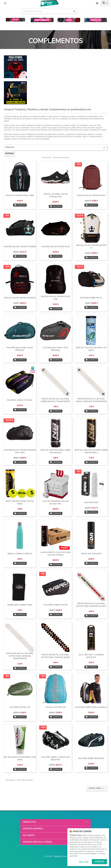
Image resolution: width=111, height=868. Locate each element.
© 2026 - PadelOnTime (56, 856)
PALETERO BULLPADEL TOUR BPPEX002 (55, 349)
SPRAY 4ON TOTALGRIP (91, 554)
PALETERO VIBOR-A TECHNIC (20, 400)
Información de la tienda (38, 842)
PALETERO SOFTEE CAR (20, 707)
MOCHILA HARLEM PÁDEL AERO (20, 195)
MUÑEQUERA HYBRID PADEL (20, 605)
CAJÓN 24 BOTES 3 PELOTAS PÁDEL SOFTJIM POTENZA (56, 554)
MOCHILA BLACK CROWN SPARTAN (20, 298)
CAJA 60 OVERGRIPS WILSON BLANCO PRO (55, 503)
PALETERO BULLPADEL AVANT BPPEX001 (20, 349)
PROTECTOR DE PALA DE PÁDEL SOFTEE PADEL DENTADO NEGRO (55, 656)
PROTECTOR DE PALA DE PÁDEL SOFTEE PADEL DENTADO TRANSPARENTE (20, 656)
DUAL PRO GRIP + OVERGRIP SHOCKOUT (91, 656)
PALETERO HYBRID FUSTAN (56, 605)
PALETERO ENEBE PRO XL (91, 298)
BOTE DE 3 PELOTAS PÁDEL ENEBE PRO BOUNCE (55, 451)
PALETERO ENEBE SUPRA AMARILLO (91, 707)
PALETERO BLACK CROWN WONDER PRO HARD (20, 451)
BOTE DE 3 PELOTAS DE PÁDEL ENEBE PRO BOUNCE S (91, 451)
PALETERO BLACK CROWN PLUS (56, 247)
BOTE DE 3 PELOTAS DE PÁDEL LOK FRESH (91, 349)
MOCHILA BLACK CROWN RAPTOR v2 (91, 247)
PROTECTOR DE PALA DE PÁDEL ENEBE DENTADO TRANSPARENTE (55, 400)
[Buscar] (50, 11)
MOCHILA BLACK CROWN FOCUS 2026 (56, 298)
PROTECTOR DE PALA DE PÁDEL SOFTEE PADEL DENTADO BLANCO (91, 605)
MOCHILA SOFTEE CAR (56, 707)
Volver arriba (97, 788)
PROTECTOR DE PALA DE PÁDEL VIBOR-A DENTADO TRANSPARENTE (91, 400)
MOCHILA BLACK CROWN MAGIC (91, 195)
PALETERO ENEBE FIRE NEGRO (91, 758)
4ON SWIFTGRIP (91, 503)
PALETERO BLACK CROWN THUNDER (20, 247)
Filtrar (9, 154)
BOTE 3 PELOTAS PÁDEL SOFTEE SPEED (20, 503)
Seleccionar (55, 147)
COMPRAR (20, 205)
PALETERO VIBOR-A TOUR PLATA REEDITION (56, 758)
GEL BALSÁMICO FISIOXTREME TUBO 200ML (20, 758)
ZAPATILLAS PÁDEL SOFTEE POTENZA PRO (55, 195)
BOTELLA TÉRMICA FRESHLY (20, 554)
